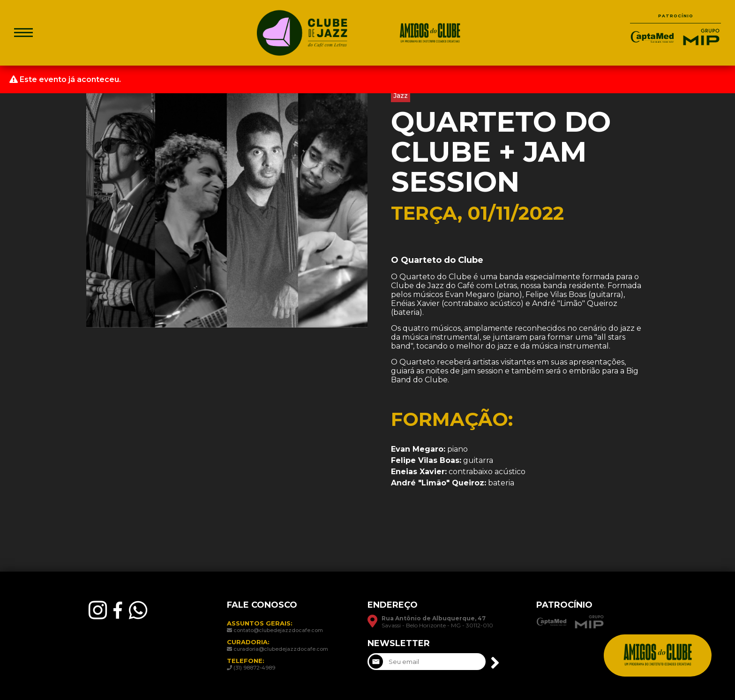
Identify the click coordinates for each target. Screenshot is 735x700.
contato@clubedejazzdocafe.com (278, 630)
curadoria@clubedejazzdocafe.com (281, 649)
